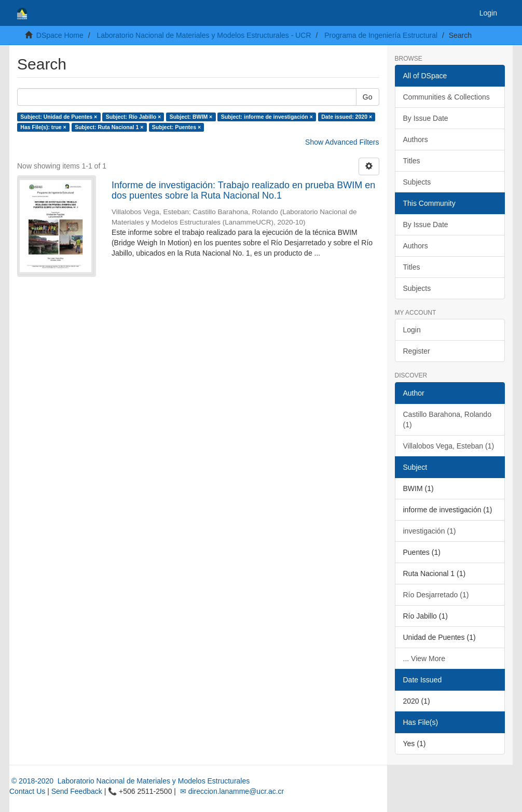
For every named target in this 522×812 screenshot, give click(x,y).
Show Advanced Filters (342, 142)
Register (417, 351)
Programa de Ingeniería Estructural (381, 35)
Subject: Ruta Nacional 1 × (109, 127)
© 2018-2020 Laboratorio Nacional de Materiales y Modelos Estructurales (129, 781)
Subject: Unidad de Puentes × (59, 117)
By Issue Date (426, 118)
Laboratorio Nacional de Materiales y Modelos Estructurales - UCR (204, 35)
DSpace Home (60, 35)
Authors (416, 139)
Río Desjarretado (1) (436, 595)
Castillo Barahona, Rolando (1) (447, 419)
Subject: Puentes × (176, 127)
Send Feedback (77, 791)
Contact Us (27, 791)
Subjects (417, 182)
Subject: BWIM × (191, 117)
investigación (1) (430, 531)
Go (368, 97)
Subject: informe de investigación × (267, 117)
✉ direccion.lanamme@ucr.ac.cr (231, 791)
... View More (424, 659)
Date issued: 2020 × (347, 117)
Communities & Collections (447, 97)
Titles (412, 161)
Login (412, 330)
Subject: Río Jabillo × (133, 117)
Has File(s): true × (43, 127)
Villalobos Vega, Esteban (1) (449, 446)
